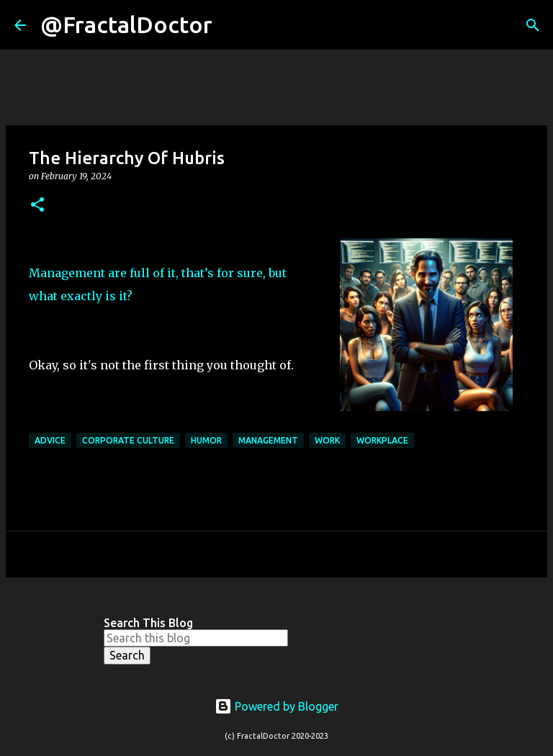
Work (327, 440)
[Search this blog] (196, 638)
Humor (206, 440)
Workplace (382, 440)
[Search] (233, 25)
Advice (50, 440)
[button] (37, 206)
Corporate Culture (128, 440)
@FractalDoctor (126, 24)
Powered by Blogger (276, 706)
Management (268, 440)
